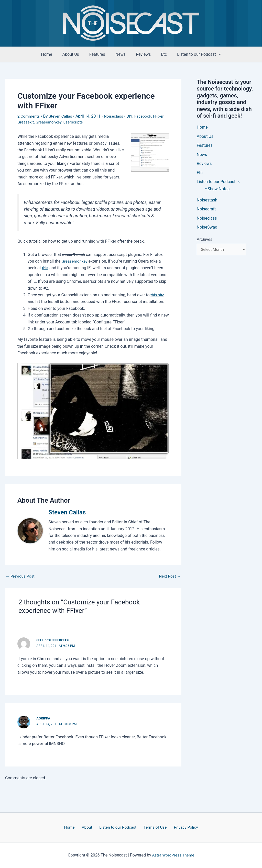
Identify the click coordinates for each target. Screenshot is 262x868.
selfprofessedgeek (53, 640)
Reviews (141, 54)
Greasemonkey (50, 122)
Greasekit (26, 122)
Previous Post (21, 576)
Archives (205, 241)
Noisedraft (206, 210)
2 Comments (29, 116)
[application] (212, 54)
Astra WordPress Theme (173, 855)
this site (158, 295)
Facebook (146, 116)
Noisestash (207, 201)
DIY (133, 116)
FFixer (162, 116)
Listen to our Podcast (193, 54)
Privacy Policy (182, 827)
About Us (75, 54)
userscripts (75, 122)
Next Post (169, 576)
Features (99, 54)
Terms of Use (153, 827)
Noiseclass (116, 116)
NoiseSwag (207, 228)
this (45, 268)
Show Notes (215, 190)
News (121, 54)
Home (53, 54)
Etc (160, 54)
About (88, 827)
